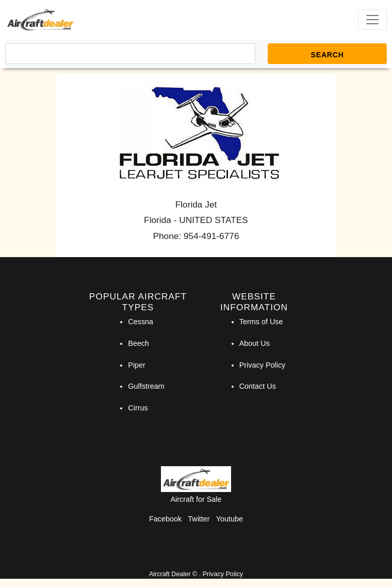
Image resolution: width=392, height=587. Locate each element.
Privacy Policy (263, 365)
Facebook (165, 519)
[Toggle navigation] (372, 20)
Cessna (141, 322)
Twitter (199, 519)
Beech (138, 343)
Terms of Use (261, 322)
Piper (137, 365)
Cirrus (138, 408)
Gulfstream (146, 386)
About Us (255, 343)
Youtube (230, 519)
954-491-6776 (211, 236)
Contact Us (258, 386)
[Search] (130, 54)
